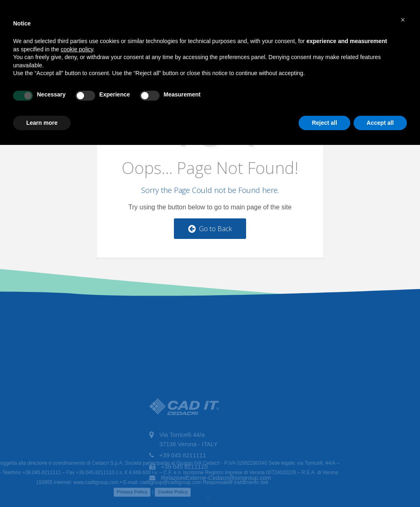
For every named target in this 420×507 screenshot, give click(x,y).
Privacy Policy (110, 492)
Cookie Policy (150, 492)
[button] (403, 20)
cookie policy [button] (77, 49)
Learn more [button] (42, 123)
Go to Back (210, 229)
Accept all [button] (380, 123)
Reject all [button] (324, 123)
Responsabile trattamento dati (213, 482)
